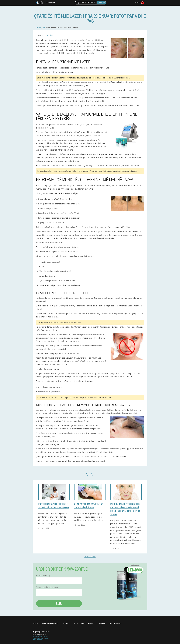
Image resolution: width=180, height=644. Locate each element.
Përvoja (36, 624)
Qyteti (75, 624)
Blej (59, 604)
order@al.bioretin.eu (39, 634)
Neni (83, 624)
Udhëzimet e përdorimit (51, 624)
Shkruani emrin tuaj (43, 576)
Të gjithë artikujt (90, 557)
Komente (66, 624)
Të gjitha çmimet (115, 624)
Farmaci (91, 624)
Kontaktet (102, 624)
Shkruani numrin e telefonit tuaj (47, 587)
